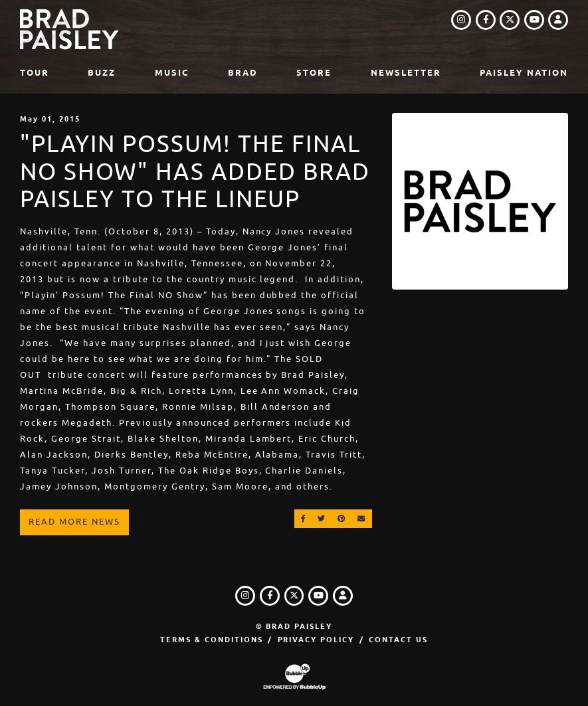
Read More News (74, 522)
